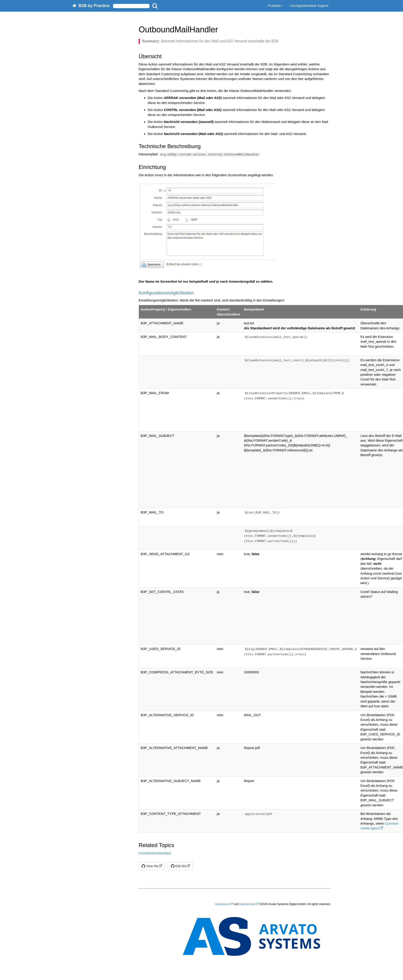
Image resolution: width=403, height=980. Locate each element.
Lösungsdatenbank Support (309, 6)
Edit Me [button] (178, 866)
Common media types (379, 826)
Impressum (222, 904)
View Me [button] (150, 866)
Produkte (275, 6)
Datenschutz (247, 904)
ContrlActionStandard (155, 853)
